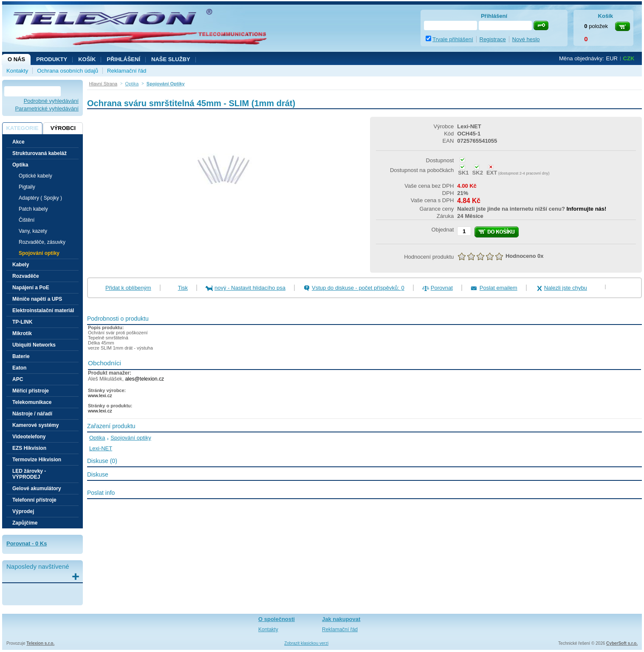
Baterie (21, 356)
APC (18, 379)
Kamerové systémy (35, 425)
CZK (629, 58)
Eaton (19, 368)
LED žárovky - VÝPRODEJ (29, 474)
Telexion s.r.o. (40, 643)
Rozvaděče (26, 276)
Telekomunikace (32, 402)
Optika (97, 438)
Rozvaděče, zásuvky (42, 242)
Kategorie (22, 128)
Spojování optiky (39, 253)
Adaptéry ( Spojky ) (40, 198)
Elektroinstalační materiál (43, 310)
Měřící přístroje (31, 391)
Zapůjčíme (25, 523)
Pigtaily (27, 187)
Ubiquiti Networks (34, 345)
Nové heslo (526, 39)
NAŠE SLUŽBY (171, 59)
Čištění (27, 220)
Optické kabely (35, 176)
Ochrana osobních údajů (68, 71)
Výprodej (23, 511)
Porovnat (442, 288)
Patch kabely (33, 209)
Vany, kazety (33, 231)
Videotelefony (29, 437)
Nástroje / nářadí (32, 414)
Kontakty (17, 71)
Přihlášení (123, 59)
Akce (18, 142)
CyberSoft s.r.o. (622, 643)
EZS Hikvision (29, 448)
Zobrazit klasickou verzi (306, 643)
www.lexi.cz (100, 395)
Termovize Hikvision (37, 460)
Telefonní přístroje (34, 500)
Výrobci (63, 128)
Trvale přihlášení (453, 39)
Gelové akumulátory (37, 488)
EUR (612, 58)
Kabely (21, 265)
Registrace (493, 39)
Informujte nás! (586, 209)
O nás (16, 59)
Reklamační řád (127, 71)
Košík (87, 59)
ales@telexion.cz (144, 379)
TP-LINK (22, 322)
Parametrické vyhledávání (47, 109)
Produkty (52, 59)
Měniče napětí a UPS (37, 299)
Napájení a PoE (31, 288)
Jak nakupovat (341, 619)
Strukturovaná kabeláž (40, 153)
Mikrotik (22, 333)
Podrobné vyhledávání (51, 101)
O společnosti (277, 619)
